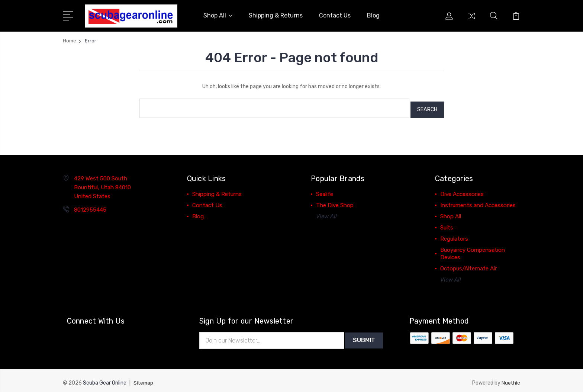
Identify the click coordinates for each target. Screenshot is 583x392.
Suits (447, 223)
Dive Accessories (462, 190)
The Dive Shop (335, 201)
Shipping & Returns (276, 15)
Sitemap (144, 379)
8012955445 (90, 205)
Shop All (218, 15)
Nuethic (511, 379)
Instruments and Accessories (478, 201)
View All (326, 212)
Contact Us (335, 15)
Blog (373, 15)
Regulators (454, 234)
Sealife (325, 190)
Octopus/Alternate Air (468, 264)
